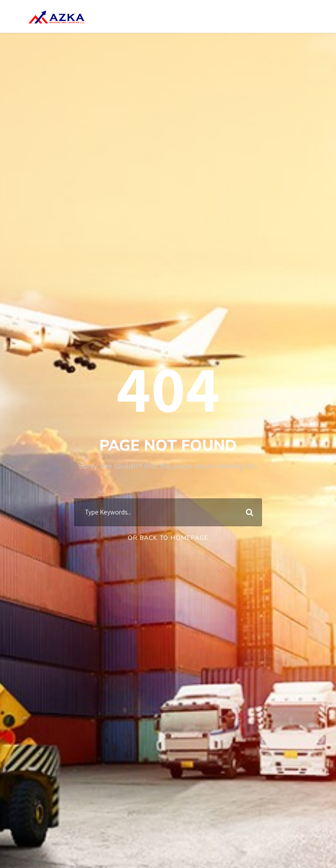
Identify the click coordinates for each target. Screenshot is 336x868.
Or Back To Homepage (168, 538)
